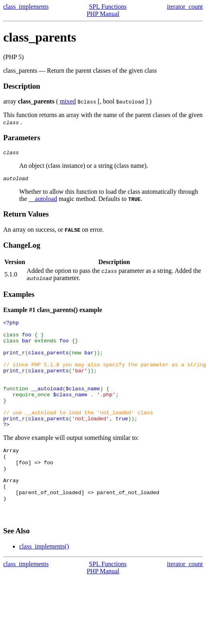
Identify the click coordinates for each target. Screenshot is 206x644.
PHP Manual (103, 14)
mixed (68, 101)
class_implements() (44, 583)
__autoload (43, 201)
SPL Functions (108, 7)
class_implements (26, 7)
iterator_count (185, 7)
